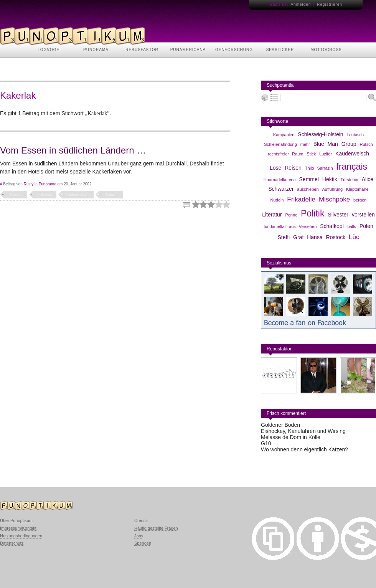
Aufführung (332, 189)
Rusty (29, 184)
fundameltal (275, 226)
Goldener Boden (280, 425)
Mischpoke (334, 199)
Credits (141, 520)
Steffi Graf (291, 237)
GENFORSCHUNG (234, 50)
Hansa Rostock (326, 237)
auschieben (308, 189)
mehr (305, 144)
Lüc (354, 237)
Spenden (143, 543)
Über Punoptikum (16, 520)
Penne (291, 215)
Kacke (16, 195)
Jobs (139, 536)
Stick (311, 154)
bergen (360, 200)
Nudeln (277, 200)
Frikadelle (301, 199)
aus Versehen (303, 226)
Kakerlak (45, 195)
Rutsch (366, 144)
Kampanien (284, 135)
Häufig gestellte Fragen (156, 528)
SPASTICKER (280, 50)
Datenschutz (12, 543)
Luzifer (326, 154)
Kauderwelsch (352, 154)
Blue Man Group (335, 144)
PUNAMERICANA (188, 50)
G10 (266, 443)
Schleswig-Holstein (320, 134)
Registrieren (330, 4)
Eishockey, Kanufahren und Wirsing (303, 431)
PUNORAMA (96, 50)
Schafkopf (332, 226)
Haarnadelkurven (280, 180)
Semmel (309, 179)
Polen (366, 226)
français (352, 167)
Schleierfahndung (280, 144)
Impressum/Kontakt (18, 528)
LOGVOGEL (50, 50)
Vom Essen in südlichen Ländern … (73, 150)
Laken (111, 195)
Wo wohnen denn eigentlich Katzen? (304, 449)
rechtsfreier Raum (285, 154)
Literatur (272, 215)
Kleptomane (357, 189)
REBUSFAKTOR (142, 50)
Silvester (338, 215)
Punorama (48, 184)
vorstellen (363, 215)
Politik (313, 213)
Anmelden (301, 4)
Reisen (293, 168)
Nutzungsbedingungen (21, 536)
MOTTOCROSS (326, 50)
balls (352, 226)
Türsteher (350, 180)
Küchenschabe (78, 195)
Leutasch (355, 135)
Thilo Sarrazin (319, 168)
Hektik (330, 179)
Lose (275, 168)
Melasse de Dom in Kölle (291, 437)
